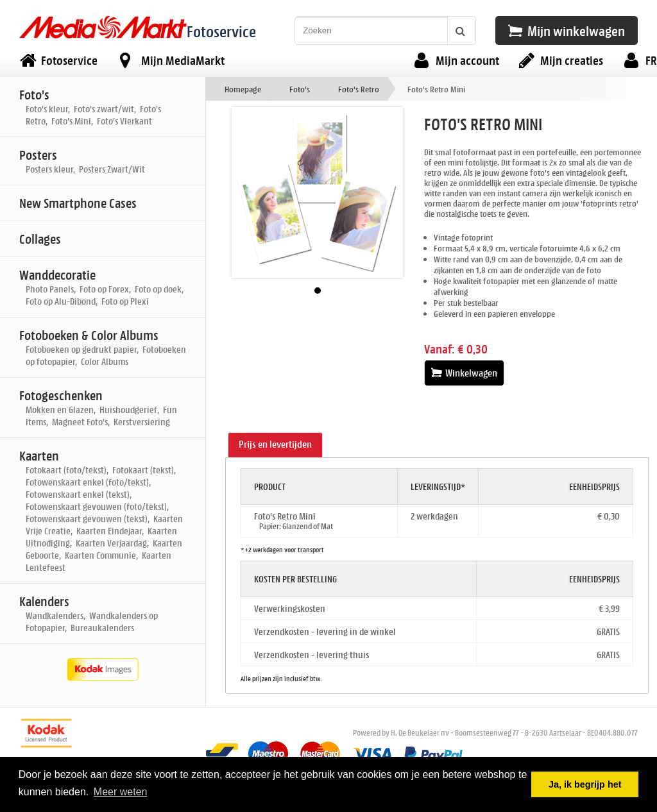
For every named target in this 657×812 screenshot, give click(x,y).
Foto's (300, 89)
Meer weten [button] (121, 792)
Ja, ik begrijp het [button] (585, 784)
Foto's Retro (359, 89)
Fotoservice (221, 31)
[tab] (275, 445)
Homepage (243, 89)
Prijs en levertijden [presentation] (275, 444)
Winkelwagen (464, 373)
